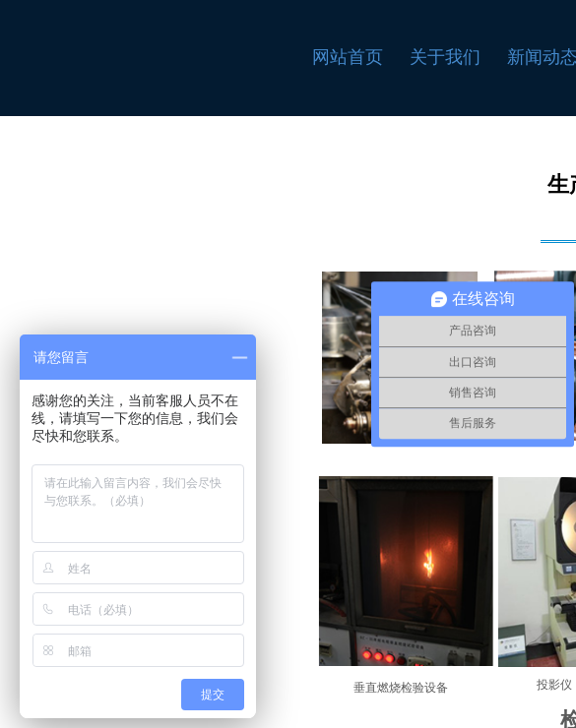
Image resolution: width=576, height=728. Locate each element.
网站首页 (348, 57)
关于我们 (445, 57)
